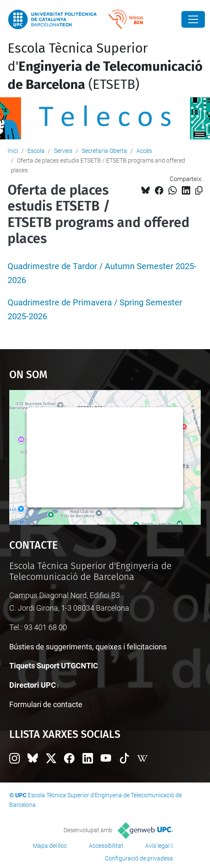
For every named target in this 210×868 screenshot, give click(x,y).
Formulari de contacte (46, 704)
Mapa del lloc (50, 846)
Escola (36, 151)
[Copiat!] (199, 191)
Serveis (63, 151)
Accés (144, 151)
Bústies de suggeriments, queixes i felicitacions (88, 647)
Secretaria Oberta (104, 151)
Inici (13, 151)
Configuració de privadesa (139, 858)
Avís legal (157, 846)
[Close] (193, 19)
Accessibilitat (106, 846)
